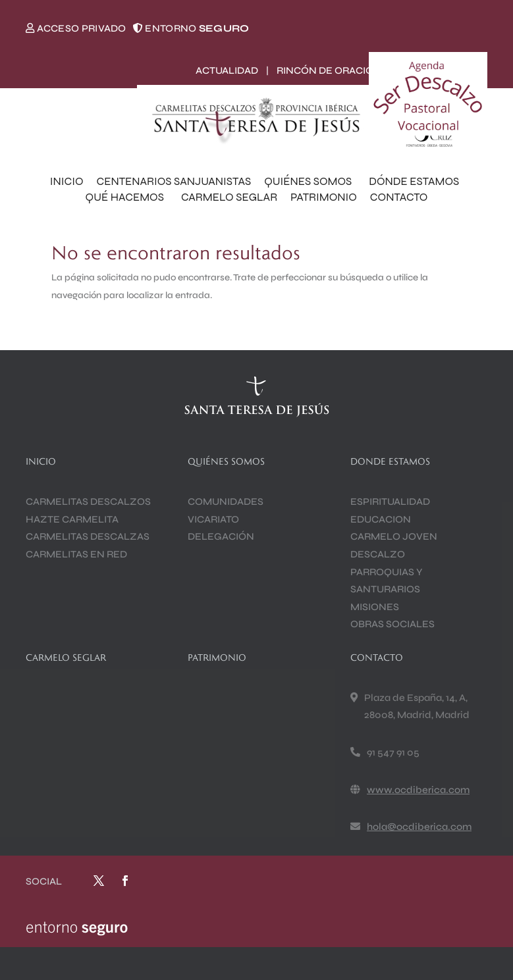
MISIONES (375, 607)
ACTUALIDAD (227, 70)
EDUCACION (381, 519)
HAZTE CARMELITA (72, 519)
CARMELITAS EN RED (76, 554)
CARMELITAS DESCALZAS (88, 536)
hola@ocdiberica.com (419, 827)
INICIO (67, 181)
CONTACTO (399, 197)
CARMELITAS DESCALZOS (88, 502)
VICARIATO (213, 519)
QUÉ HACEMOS (127, 197)
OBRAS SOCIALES (392, 624)
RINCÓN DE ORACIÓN (329, 70)
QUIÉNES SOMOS (310, 181)
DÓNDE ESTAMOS (416, 181)
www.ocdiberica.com (418, 790)
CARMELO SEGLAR (229, 197)
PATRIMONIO (324, 197)
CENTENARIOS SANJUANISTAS (174, 181)
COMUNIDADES (226, 502)
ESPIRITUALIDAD (390, 502)
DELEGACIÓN (221, 536)
